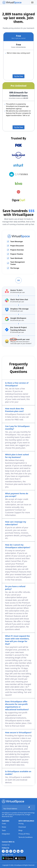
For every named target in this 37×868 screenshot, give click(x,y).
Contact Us (6, 845)
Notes (4, 827)
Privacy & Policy (24, 834)
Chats (4, 824)
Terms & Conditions (26, 837)
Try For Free (18, 76)
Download (22, 827)
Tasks (4, 830)
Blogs (21, 830)
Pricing (21, 824)
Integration (6, 834)
